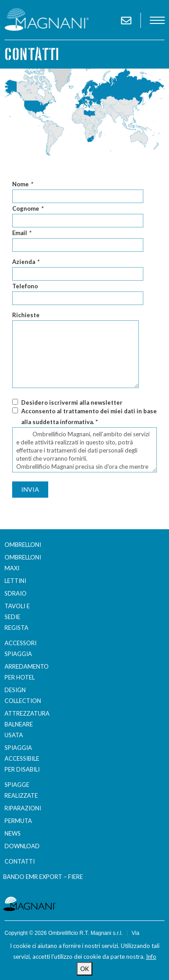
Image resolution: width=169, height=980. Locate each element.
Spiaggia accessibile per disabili (22, 758)
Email (21, 233)
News (13, 833)
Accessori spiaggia (21, 648)
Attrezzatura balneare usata (24, 724)
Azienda (25, 262)
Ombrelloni (23, 545)
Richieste (26, 315)
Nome (22, 184)
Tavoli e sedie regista (17, 617)
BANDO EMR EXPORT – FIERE (43, 877)
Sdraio (16, 593)
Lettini (15, 581)
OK (84, 969)
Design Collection (23, 695)
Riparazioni (23, 808)
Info (151, 957)
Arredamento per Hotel (24, 672)
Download (22, 846)
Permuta (18, 821)
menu (157, 20)
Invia (30, 489)
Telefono (25, 286)
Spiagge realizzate (21, 790)
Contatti (20, 861)
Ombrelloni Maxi (23, 563)
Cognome (27, 208)
